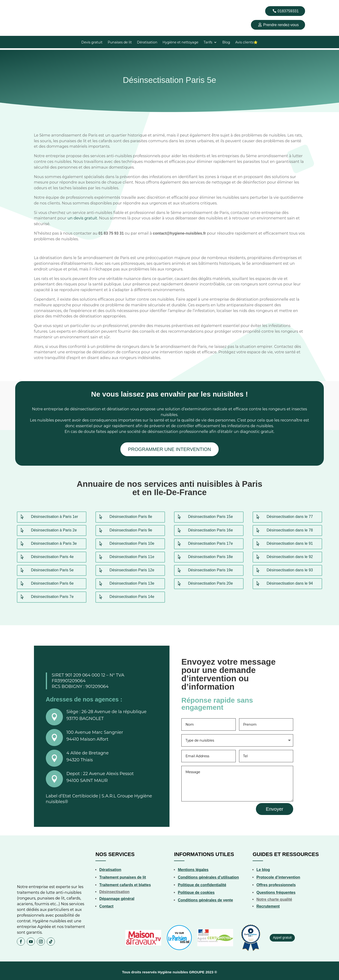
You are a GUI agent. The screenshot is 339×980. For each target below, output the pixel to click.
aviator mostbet (13, 0)
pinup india (50, 0)
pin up (62, 0)
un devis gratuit (82, 216)
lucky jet (48, 0)
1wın (12, 0)
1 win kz (58, 0)
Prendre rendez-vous (281, 25)
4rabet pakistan (6, 0)
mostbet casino (23, 0)
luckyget (53, 0)
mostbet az (36, 0)
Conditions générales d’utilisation (208, 875)
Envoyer (275, 807)
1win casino (26, 0)
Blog (226, 43)
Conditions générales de (200, 898)
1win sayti (30, 0)
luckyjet (79, 0)
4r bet (21, 0)
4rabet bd (1, 0)
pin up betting (34, 0)
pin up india (54, 0)
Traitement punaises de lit (123, 875)
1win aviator (25, 0)
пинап (68, 0)
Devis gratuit (92, 43)
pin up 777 (38, 0)
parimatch (29, 0)
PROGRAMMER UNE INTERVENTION (169, 448)
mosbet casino (60, 0)
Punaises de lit (120, 43)
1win (28, 0)
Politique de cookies (196, 891)
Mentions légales (193, 868)
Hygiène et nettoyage (181, 43)
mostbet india (67, 0)
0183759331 (288, 11)
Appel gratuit (282, 935)
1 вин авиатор (10, 0)
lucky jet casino (19, 0)
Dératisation (147, 43)
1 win (3, 0)
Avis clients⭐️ (246, 43)
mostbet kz (8, 0)
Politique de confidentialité (202, 883)
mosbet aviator (46, 0)
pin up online (63, 0)
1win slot (51, 0)
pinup (4, 0)
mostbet (2, 0)
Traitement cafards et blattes (125, 883)
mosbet (65, 0)
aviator (70, 0)
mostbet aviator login (43, 0)
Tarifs (208, 43)
